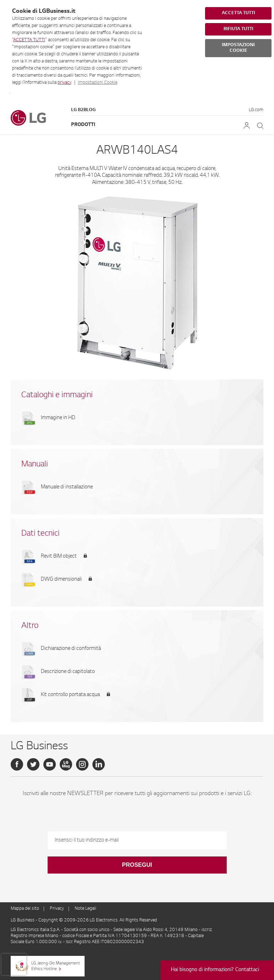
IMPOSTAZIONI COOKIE (238, 48)
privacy (64, 83)
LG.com (256, 110)
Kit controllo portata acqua (70, 695)
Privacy (57, 909)
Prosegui (137, 865)
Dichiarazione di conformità (71, 649)
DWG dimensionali (61, 580)
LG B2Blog (83, 110)
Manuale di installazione (67, 487)
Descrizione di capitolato (68, 672)
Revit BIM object (59, 557)
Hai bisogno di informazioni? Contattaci (215, 970)
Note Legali (85, 909)
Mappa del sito (25, 909)
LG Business (23, 920)
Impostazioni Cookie (98, 83)
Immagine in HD (58, 418)
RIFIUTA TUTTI (238, 29)
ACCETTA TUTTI (29, 40)
